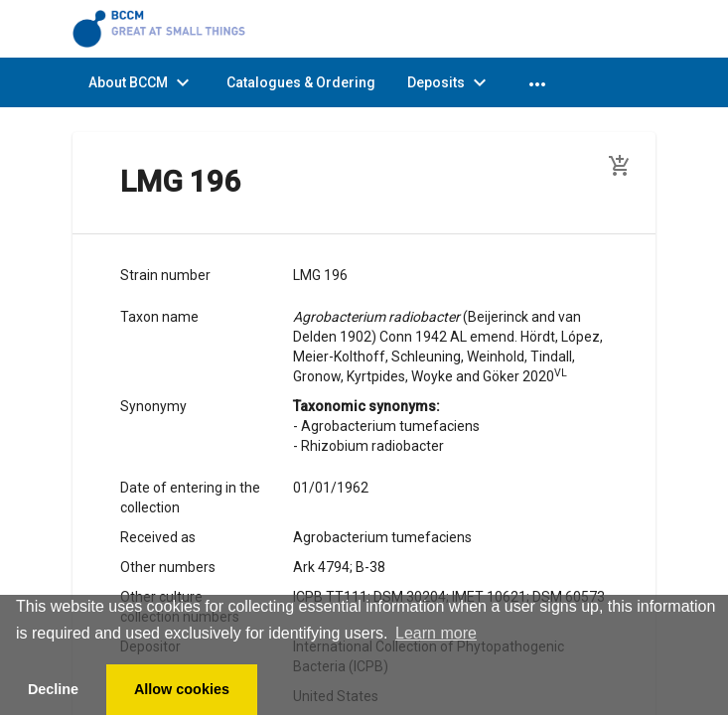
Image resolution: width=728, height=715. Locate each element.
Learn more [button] (436, 633)
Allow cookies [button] (182, 689)
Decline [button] (53, 689)
